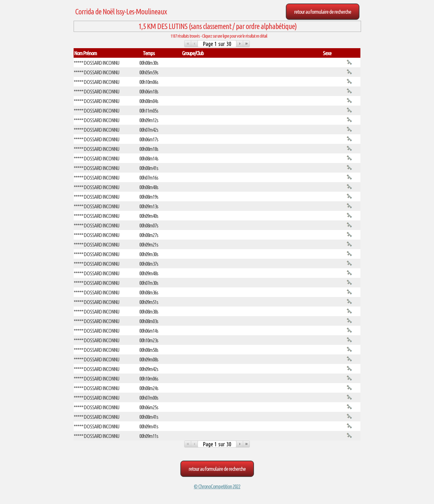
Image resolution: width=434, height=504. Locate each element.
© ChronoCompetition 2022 (217, 486)
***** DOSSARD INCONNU (96, 63)
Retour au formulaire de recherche (323, 12)
